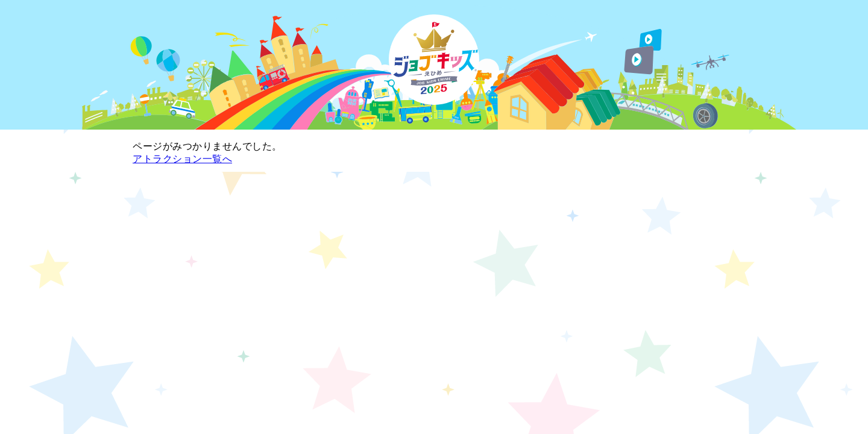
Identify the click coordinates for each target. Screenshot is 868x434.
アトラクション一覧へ (182, 159)
